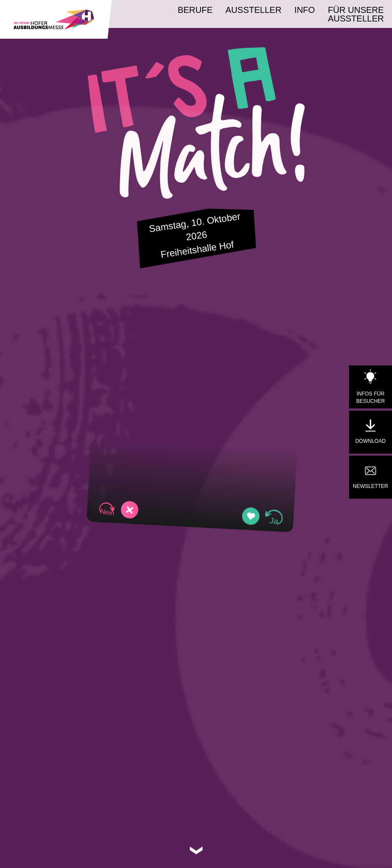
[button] (118, 509)
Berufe (195, 10)
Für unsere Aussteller (356, 14)
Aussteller (253, 10)
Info (305, 10)
